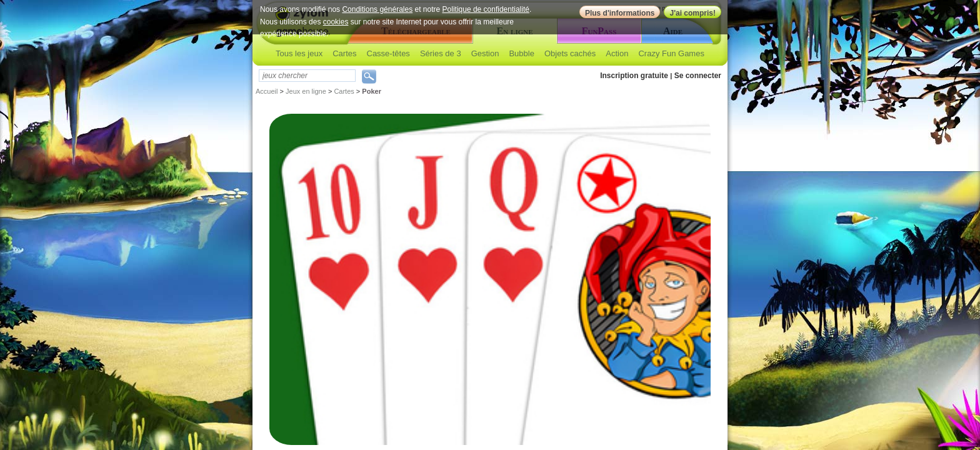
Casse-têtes (388, 53)
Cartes (344, 53)
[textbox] (307, 76)
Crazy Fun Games (671, 53)
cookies (336, 22)
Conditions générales (377, 9)
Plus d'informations (620, 13)
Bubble (521, 53)
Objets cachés (570, 53)
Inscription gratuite (634, 76)
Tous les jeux (299, 53)
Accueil (267, 91)
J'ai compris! (692, 13)
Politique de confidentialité (486, 9)
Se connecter (698, 76)
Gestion (485, 53)
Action (617, 53)
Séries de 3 (441, 53)
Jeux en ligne (306, 91)
